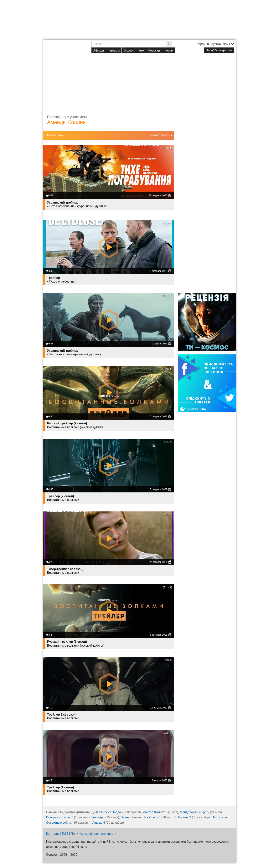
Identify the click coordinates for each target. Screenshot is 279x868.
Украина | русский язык (216, 44)
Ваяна (125, 817)
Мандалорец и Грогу (194, 812)
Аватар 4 (99, 823)
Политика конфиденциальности (94, 834)
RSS (65, 834)
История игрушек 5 (60, 817)
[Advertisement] (140, 81)
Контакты (53, 834)
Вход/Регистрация (219, 50)
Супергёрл (97, 817)
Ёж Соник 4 (152, 817)
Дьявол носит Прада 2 (107, 812)
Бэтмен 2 (184, 817)
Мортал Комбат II (155, 812)
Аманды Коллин (67, 122)
